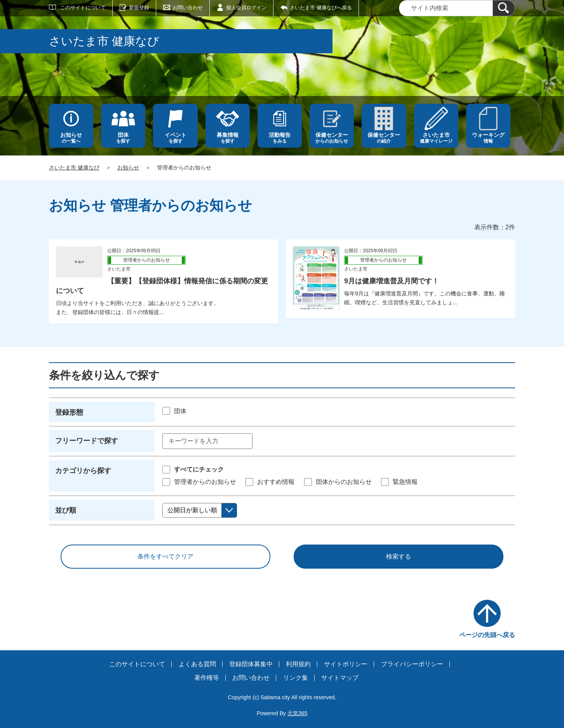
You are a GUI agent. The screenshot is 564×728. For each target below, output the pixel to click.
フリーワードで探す (87, 441)
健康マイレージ (436, 138)
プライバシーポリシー (412, 664)
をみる (280, 138)
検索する (399, 556)
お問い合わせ (188, 8)
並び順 (66, 510)
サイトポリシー (346, 664)
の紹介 (384, 138)
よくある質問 (197, 664)
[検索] (504, 8)
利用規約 (298, 664)
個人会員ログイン (246, 8)
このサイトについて (83, 8)
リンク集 (296, 678)
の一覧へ (71, 138)
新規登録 (139, 8)
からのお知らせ (332, 138)
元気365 (297, 713)
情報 (488, 138)
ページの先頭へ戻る (487, 635)
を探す (123, 138)
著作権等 (207, 678)
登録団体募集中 (251, 664)
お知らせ (128, 168)
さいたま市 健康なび (74, 168)
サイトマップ (340, 678)
